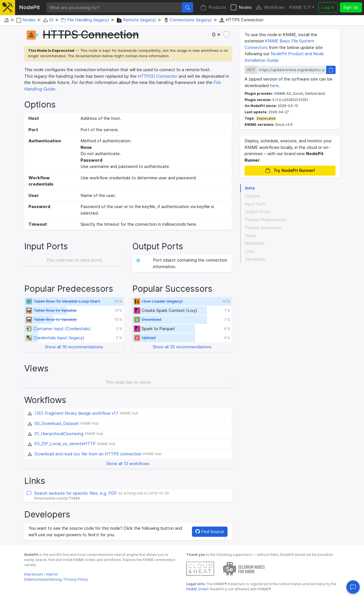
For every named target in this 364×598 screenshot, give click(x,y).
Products (213, 8)
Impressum (34, 574)
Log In (328, 7)
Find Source (210, 532)
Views (251, 236)
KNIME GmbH (197, 589)
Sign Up (351, 7)
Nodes (241, 8)
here (274, 86)
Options (253, 196)
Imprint (52, 574)
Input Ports (256, 204)
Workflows (270, 8)
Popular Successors (264, 228)
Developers (256, 259)
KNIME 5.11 (300, 7)
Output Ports (258, 212)
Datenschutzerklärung (43, 579)
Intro (250, 188)
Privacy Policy (76, 579)
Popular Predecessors (265, 220)
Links (250, 251)
